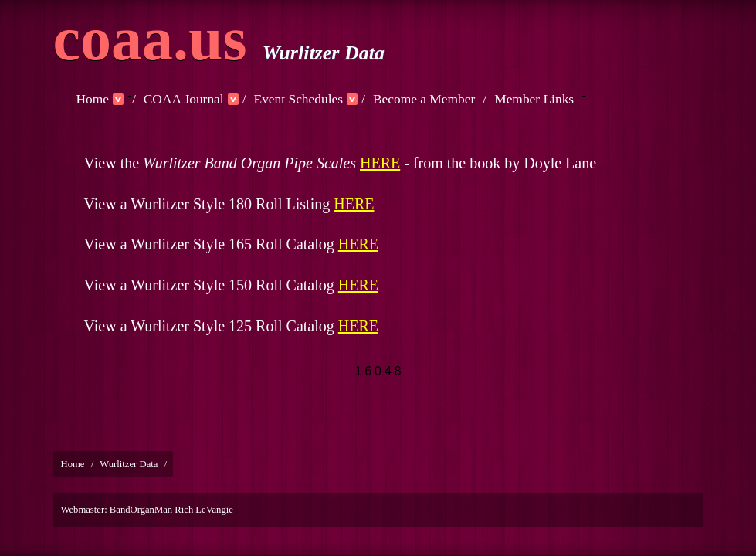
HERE (380, 163)
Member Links (534, 99)
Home (93, 99)
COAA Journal (184, 99)
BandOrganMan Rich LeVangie (171, 510)
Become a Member (424, 99)
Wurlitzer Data (129, 464)
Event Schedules (299, 99)
